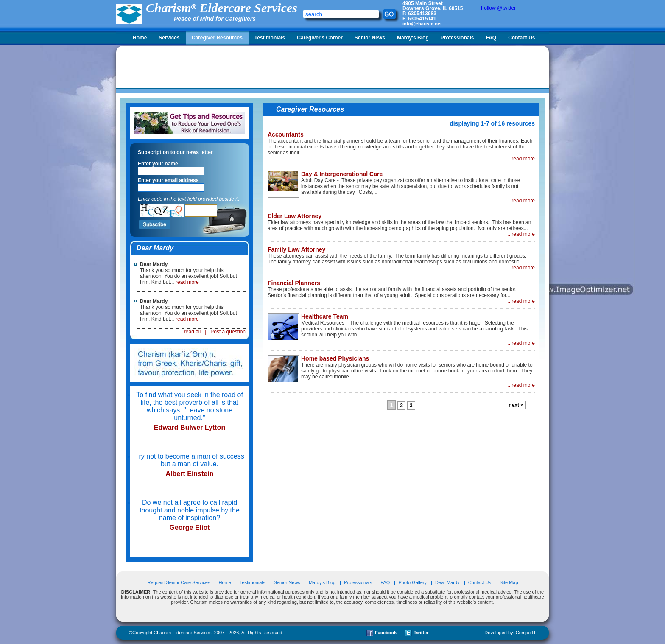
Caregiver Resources (217, 38)
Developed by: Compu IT (510, 633)
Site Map (509, 582)
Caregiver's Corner (320, 38)
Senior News (370, 38)
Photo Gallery (412, 582)
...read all (190, 332)
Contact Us (521, 38)
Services (169, 38)
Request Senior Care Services (179, 582)
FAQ (491, 38)
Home (140, 38)
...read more (521, 159)
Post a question (228, 332)
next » (516, 405)
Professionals (457, 38)
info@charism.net (422, 24)
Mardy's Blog (413, 38)
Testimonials (270, 38)
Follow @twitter (498, 8)
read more (187, 282)
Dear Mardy (447, 582)
